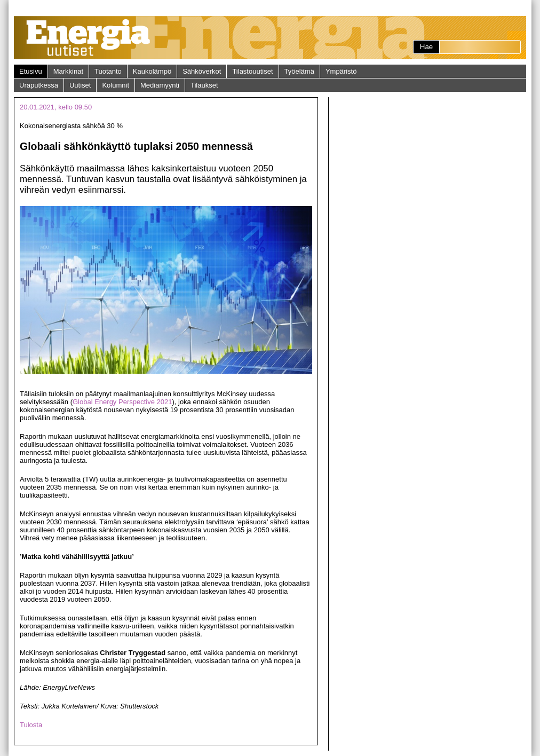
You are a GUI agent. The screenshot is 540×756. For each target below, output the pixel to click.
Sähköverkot (202, 71)
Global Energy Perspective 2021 (122, 402)
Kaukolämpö (152, 71)
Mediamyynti (160, 85)
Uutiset (80, 85)
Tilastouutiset (252, 71)
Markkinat (68, 71)
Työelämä (299, 71)
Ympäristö (341, 71)
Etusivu (31, 71)
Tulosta (31, 725)
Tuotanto (108, 71)
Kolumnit (116, 85)
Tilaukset (204, 85)
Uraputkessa (39, 85)
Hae (426, 47)
